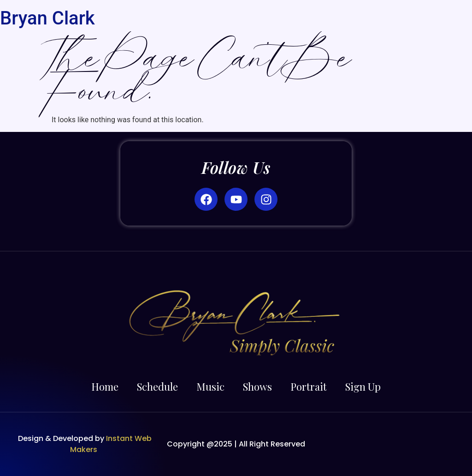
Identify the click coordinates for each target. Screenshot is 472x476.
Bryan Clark (47, 18)
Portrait (309, 387)
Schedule (157, 387)
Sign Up (363, 387)
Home (105, 387)
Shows (257, 387)
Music (210, 387)
